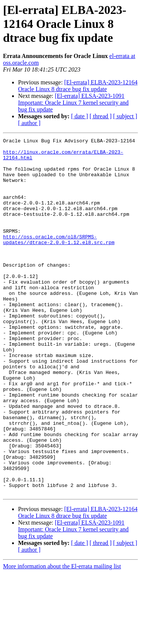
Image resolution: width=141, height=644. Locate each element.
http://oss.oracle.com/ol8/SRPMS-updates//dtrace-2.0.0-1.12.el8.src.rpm (59, 260)
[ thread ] (101, 116)
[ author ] (29, 123)
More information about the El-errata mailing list (62, 637)
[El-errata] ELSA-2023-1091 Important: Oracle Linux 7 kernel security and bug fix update (73, 103)
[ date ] (80, 116)
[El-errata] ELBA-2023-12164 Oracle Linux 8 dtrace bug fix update (78, 86)
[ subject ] (125, 116)
